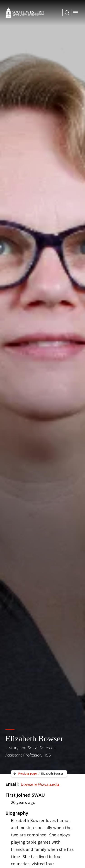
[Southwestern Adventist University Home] (25, 13)
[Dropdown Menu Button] (67, 13)
